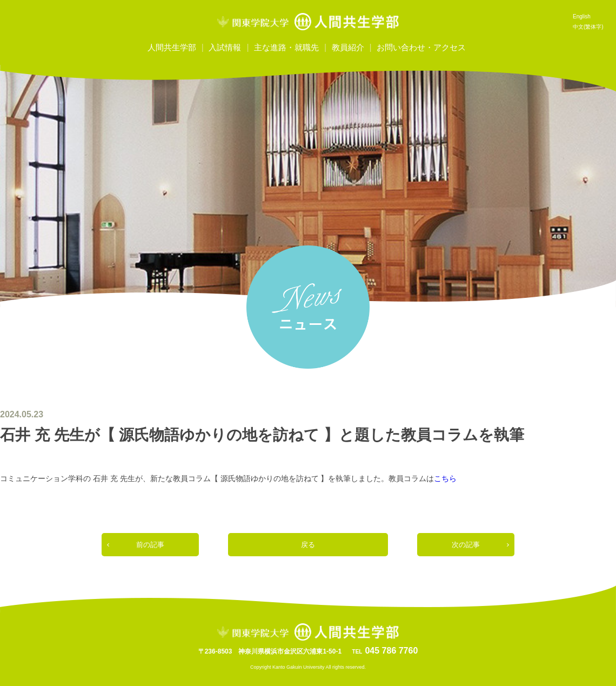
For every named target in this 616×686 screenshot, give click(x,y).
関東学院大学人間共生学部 (308, 22)
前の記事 (150, 545)
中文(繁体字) (588, 27)
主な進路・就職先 (286, 47)
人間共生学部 (172, 47)
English (582, 16)
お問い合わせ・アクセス (421, 47)
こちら (445, 478)
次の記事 (466, 545)
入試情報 (225, 47)
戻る (308, 545)
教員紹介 (348, 47)
